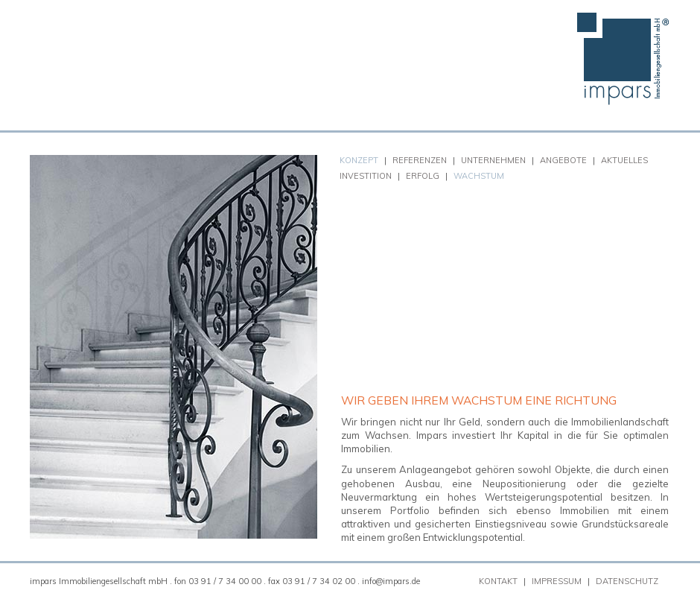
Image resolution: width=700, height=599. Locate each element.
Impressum (557, 581)
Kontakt (498, 581)
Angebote (563, 160)
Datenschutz (627, 581)
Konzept (359, 160)
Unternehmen (493, 160)
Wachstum (479, 176)
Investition (366, 176)
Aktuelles (624, 160)
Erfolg (423, 176)
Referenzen (420, 160)
